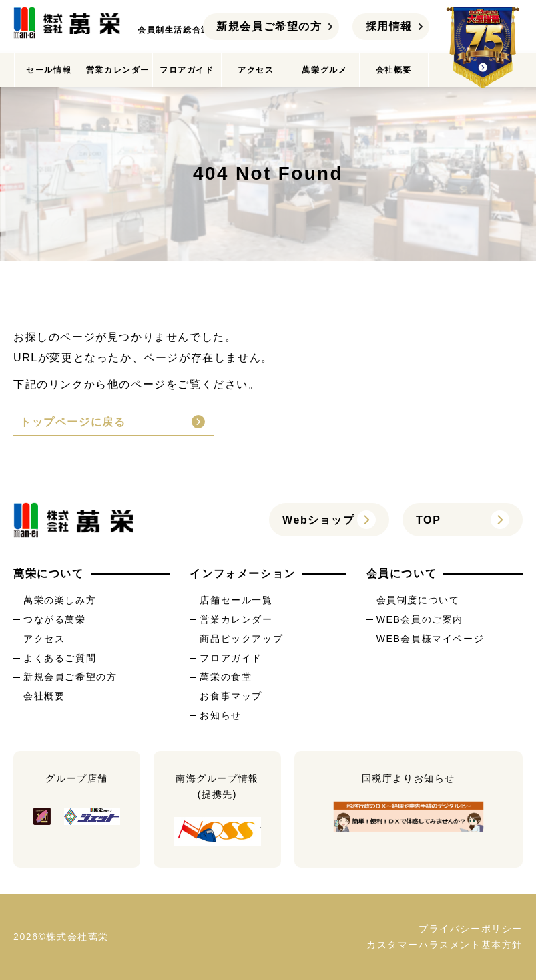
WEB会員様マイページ (431, 639)
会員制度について (418, 600)
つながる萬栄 (55, 619)
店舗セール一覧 (236, 600)
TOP (428, 520)
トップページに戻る (73, 422)
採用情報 (389, 26)
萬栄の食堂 (226, 677)
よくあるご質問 (60, 658)
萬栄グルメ (324, 70)
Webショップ (319, 520)
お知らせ (220, 715)
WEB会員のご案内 (420, 619)
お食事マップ (231, 696)
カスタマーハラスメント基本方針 (445, 945)
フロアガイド (187, 70)
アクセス (256, 70)
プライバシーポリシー (471, 929)
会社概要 (394, 70)
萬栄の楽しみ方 (60, 600)
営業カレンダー (118, 70)
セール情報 (49, 70)
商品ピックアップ (241, 639)
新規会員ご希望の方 (269, 26)
